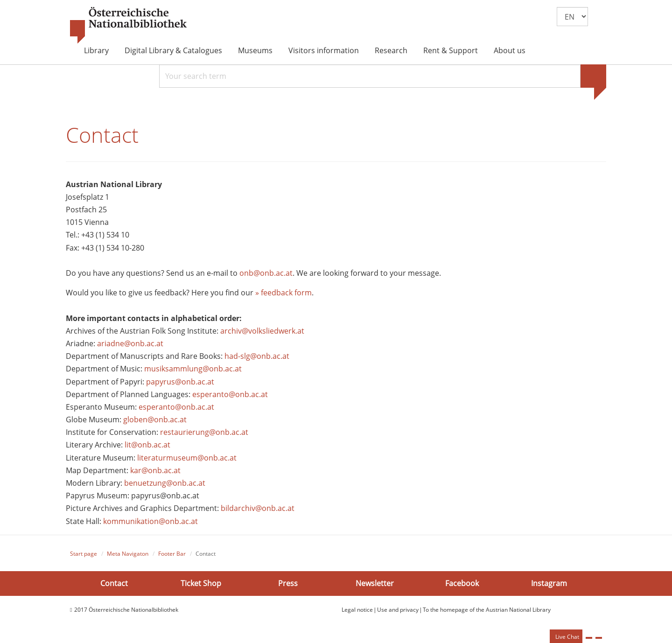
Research (391, 50)
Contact (114, 583)
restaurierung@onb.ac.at (204, 432)
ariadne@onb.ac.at (130, 343)
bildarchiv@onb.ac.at (258, 508)
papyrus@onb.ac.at (180, 382)
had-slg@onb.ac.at (257, 356)
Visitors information (324, 50)
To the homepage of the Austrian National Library (487, 610)
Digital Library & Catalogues (173, 50)
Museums (255, 50)
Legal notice (357, 610)
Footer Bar (172, 554)
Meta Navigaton (128, 554)
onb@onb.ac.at (266, 273)
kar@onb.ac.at (155, 470)
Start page (84, 554)
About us (510, 50)
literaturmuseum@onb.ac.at (187, 458)
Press (288, 583)
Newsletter (375, 583)
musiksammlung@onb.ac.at (193, 369)
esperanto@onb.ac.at (230, 394)
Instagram (549, 583)
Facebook (462, 583)
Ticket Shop (201, 583)
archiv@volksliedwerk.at (262, 331)
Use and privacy (398, 610)
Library (96, 50)
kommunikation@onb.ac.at (150, 521)
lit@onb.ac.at (147, 445)
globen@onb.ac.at (155, 419)
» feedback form (283, 293)
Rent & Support (451, 50)
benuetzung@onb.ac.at (165, 483)
